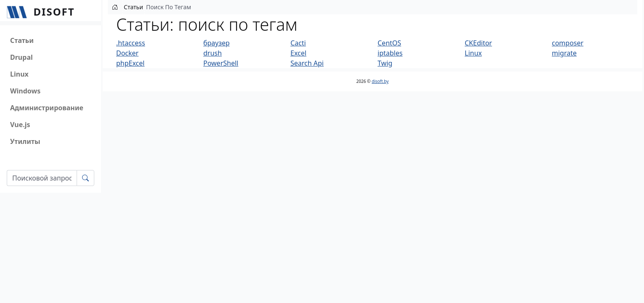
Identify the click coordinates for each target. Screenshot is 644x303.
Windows (25, 91)
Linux (19, 74)
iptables (390, 53)
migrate (564, 53)
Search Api (307, 63)
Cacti (298, 43)
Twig (385, 63)
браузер (217, 43)
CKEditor (478, 43)
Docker (127, 53)
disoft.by (380, 81)
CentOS (389, 43)
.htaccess (131, 43)
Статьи (22, 40)
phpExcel (130, 63)
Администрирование (47, 108)
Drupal (21, 57)
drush (213, 53)
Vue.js (20, 125)
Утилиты (25, 141)
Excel (298, 53)
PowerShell (221, 63)
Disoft (54, 12)
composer (568, 43)
